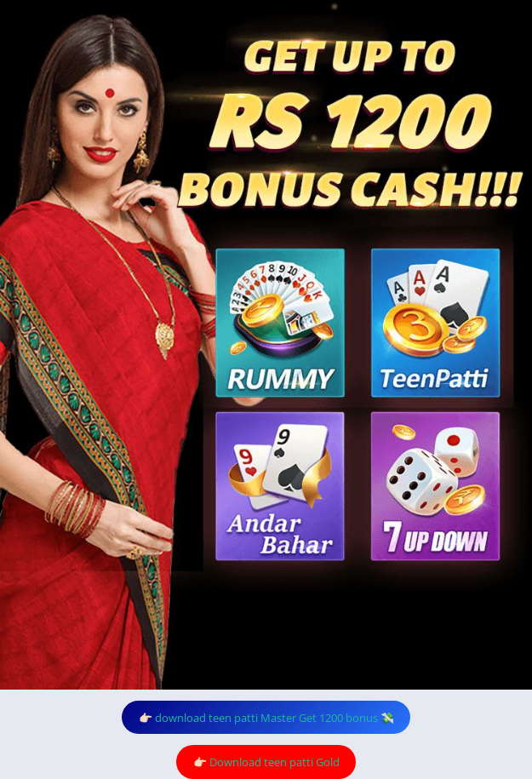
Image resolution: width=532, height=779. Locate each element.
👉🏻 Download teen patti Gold (266, 762)
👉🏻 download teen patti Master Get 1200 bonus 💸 (266, 718)
